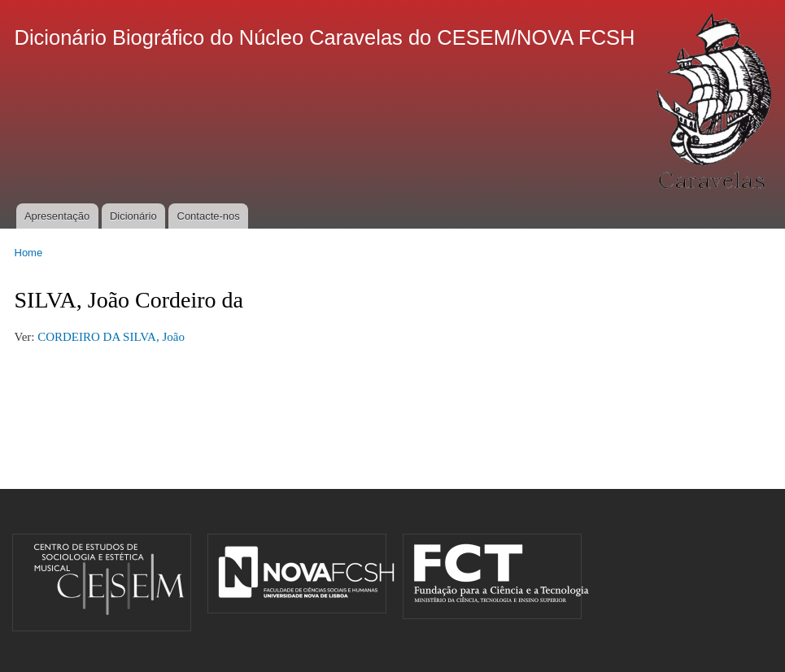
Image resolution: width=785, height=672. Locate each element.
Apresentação (57, 216)
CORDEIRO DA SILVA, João (111, 337)
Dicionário (133, 216)
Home (29, 253)
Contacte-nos (209, 216)
